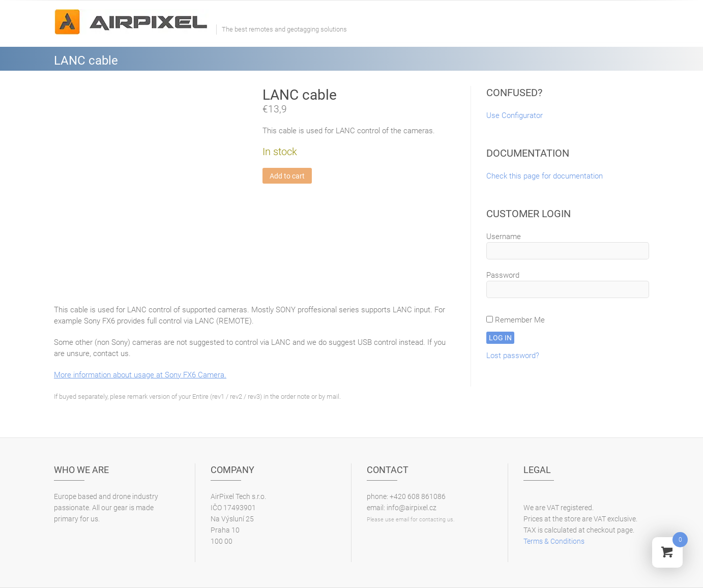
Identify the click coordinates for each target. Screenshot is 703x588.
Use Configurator (515, 115)
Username (504, 237)
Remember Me (516, 320)
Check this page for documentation (545, 176)
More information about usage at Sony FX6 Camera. (140, 375)
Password (503, 275)
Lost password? (513, 356)
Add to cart (287, 176)
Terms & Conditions (554, 541)
